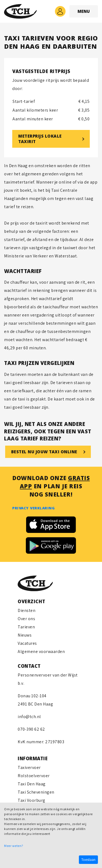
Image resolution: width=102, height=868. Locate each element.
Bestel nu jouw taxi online (44, 452)
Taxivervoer (29, 767)
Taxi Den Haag (32, 784)
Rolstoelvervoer (34, 776)
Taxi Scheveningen (36, 792)
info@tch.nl (29, 717)
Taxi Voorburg (32, 800)
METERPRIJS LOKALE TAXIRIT (40, 140)
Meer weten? (14, 846)
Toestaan (88, 860)
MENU (84, 12)
